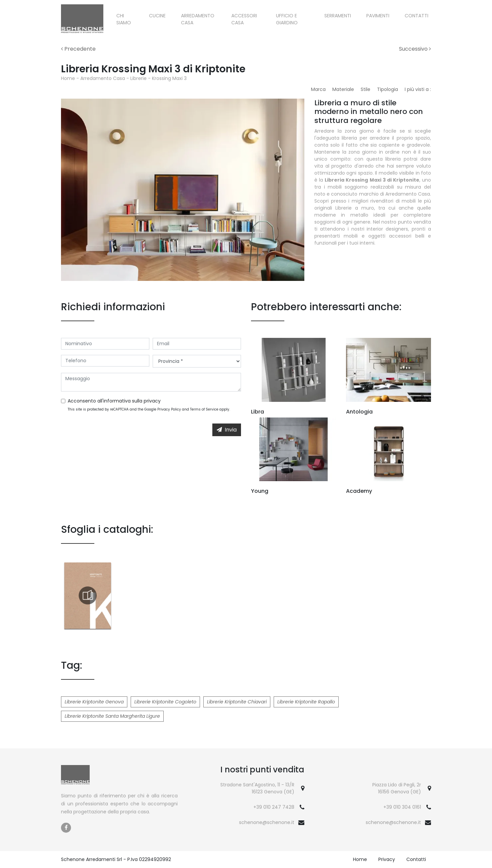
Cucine (157, 16)
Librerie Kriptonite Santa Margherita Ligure (112, 716)
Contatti (416, 16)
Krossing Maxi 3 (169, 78)
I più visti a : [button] (418, 89)
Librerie (138, 78)
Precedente (78, 49)
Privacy (387, 859)
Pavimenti (378, 16)
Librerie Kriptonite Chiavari (237, 702)
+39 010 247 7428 (274, 807)
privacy (152, 401)
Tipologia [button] (387, 89)
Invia (227, 430)
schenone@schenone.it (267, 822)
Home (68, 78)
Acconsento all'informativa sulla (114, 401)
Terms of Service (204, 409)
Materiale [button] (343, 89)
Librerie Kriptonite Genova (94, 702)
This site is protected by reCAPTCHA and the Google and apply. (149, 409)
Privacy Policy (169, 409)
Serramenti (338, 16)
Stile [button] (365, 89)
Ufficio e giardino (287, 19)
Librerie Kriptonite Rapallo (306, 702)
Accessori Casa (244, 19)
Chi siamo (124, 19)
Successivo (415, 49)
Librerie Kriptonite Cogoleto (165, 702)
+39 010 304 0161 (402, 807)
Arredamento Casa (198, 19)
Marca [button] (318, 89)
